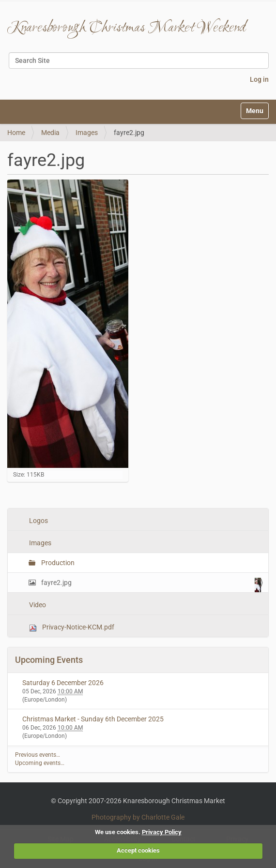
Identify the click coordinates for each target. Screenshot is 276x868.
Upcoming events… (40, 763)
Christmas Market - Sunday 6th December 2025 (93, 719)
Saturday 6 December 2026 (63, 683)
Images (87, 133)
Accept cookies (138, 850)
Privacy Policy (162, 832)
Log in (259, 79)
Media (50, 133)
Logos (38, 521)
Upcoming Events (49, 660)
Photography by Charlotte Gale (138, 817)
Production (57, 563)
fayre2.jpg (150, 585)
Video (37, 605)
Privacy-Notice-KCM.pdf (71, 627)
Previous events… (38, 755)
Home (16, 133)
